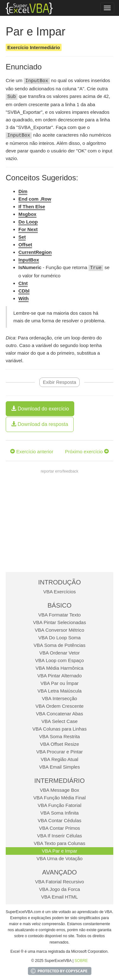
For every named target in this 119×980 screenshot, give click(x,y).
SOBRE (81, 961)
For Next (28, 229)
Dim (23, 191)
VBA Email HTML (60, 897)
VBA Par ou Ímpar (59, 683)
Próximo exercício (87, 451)
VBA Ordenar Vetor (60, 653)
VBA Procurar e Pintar (60, 752)
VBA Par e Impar (60, 851)
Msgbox (27, 214)
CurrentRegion (35, 252)
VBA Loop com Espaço (60, 660)
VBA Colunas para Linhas (60, 729)
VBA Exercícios (60, 592)
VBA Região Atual (59, 759)
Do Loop (28, 222)
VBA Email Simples (59, 767)
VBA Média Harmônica (60, 668)
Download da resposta (40, 424)
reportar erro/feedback (60, 471)
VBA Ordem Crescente (60, 706)
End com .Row (35, 199)
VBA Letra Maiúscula (60, 691)
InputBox (29, 260)
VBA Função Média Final (60, 798)
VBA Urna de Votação (60, 858)
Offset (25, 245)
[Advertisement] (59, 525)
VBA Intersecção (60, 698)
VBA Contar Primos (60, 828)
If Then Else (32, 206)
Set (22, 237)
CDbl (24, 291)
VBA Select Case (59, 721)
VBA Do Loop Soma (60, 638)
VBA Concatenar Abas (59, 714)
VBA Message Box (59, 790)
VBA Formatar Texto (60, 615)
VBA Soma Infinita (60, 813)
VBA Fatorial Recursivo (59, 882)
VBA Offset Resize (60, 744)
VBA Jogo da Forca (60, 889)
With (23, 298)
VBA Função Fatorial (60, 805)
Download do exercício (40, 409)
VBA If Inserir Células (60, 836)
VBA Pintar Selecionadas (60, 622)
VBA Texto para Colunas (59, 843)
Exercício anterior (32, 451)
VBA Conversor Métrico (60, 630)
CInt (23, 283)
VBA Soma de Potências (60, 645)
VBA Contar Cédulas (60, 820)
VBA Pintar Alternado (59, 676)
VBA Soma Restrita (59, 736)
